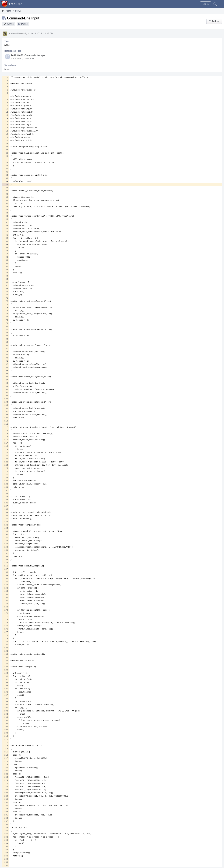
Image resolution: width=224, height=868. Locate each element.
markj (24, 33)
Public (24, 24)
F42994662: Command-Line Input (28, 55)
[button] (221, 4)
